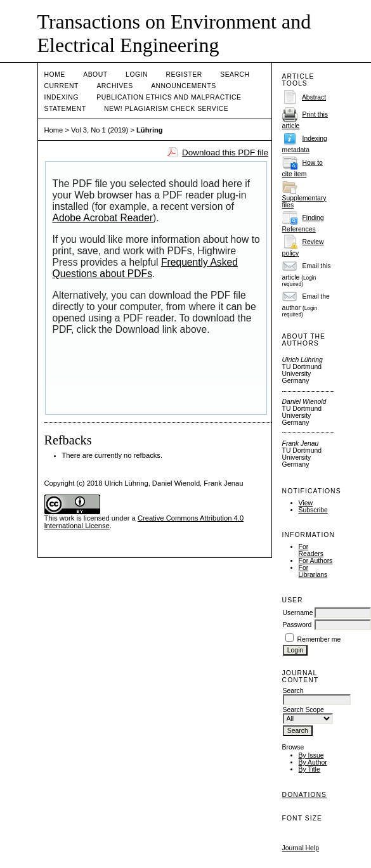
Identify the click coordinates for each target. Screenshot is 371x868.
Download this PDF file (225, 152)
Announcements (184, 86)
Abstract (314, 97)
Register (184, 74)
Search (235, 74)
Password (297, 625)
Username (298, 613)
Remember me (319, 639)
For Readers (311, 550)
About (95, 74)
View (306, 503)
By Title (309, 769)
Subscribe (313, 510)
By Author (313, 762)
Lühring (150, 130)
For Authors (316, 561)
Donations (304, 795)
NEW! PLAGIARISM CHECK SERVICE (166, 109)
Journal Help (301, 848)
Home (55, 74)
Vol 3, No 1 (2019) (100, 130)
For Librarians (313, 571)
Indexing (62, 97)
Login (137, 74)
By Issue (311, 755)
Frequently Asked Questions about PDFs (145, 268)
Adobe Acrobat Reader (103, 218)
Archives (114, 86)
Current (62, 86)
